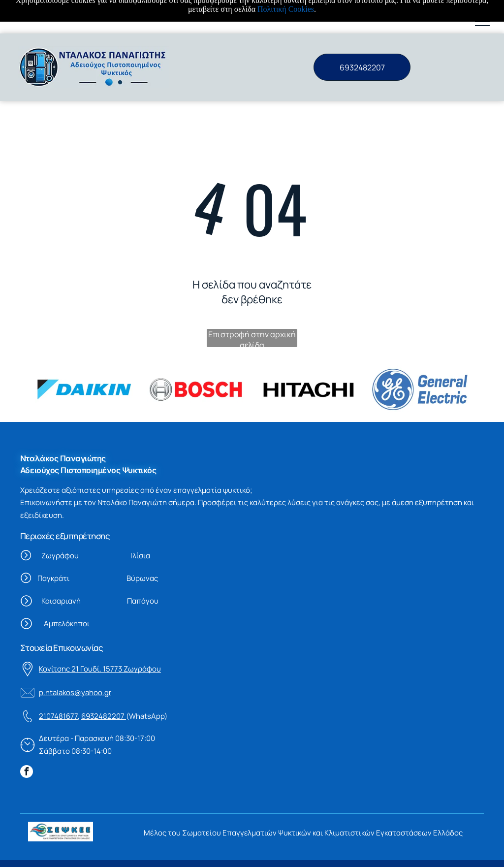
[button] (482, 22)
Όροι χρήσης (50, 853)
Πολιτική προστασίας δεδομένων (197, 853)
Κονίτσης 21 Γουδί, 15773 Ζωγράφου (100, 635)
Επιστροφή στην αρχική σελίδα (252, 305)
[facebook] (27, 739)
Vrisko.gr (315, 853)
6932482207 (103, 683)
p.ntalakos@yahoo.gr (75, 659)
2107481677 (58, 683)
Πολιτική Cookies (107, 853)
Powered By (279, 853)
